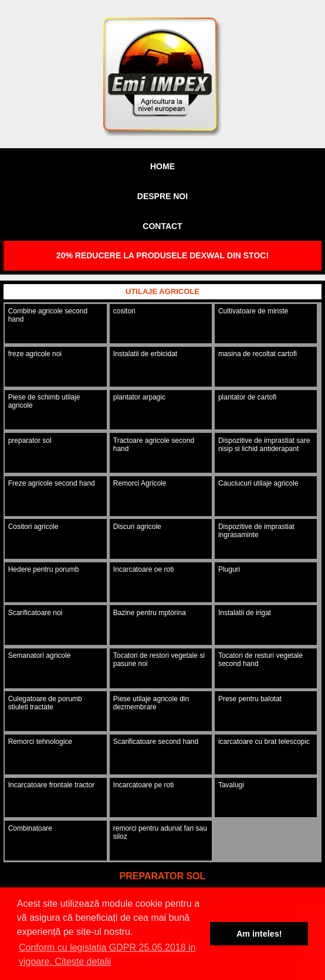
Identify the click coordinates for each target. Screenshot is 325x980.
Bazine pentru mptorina (150, 613)
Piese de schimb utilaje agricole (44, 401)
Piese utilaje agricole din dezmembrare (151, 703)
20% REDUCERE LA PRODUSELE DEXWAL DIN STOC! (162, 255)
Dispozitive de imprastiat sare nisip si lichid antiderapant (264, 445)
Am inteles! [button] (259, 934)
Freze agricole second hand (52, 483)
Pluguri (229, 569)
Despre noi (162, 196)
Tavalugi (231, 785)
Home (162, 166)
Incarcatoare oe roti (143, 569)
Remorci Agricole (140, 483)
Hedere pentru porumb (44, 569)
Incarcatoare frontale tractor (51, 785)
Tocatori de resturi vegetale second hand (260, 660)
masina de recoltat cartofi (258, 354)
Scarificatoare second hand (156, 742)
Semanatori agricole (40, 655)
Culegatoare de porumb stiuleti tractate (45, 703)
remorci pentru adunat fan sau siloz (160, 832)
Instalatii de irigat (245, 613)
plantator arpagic (139, 397)
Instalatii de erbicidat (145, 354)
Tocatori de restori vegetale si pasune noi (159, 660)
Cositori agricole (33, 527)
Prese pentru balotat (250, 699)
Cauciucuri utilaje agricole (258, 483)
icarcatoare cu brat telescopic (264, 742)
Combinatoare (30, 828)
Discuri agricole (137, 527)
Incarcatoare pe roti (143, 785)
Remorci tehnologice (40, 742)
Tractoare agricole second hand (154, 445)
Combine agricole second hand (48, 315)
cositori (124, 311)
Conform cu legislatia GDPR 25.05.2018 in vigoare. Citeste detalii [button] (107, 955)
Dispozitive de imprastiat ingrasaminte (256, 531)
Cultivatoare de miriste (253, 311)
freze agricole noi (35, 354)
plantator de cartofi (247, 397)
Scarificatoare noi (35, 613)
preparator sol (30, 441)
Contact (162, 226)
